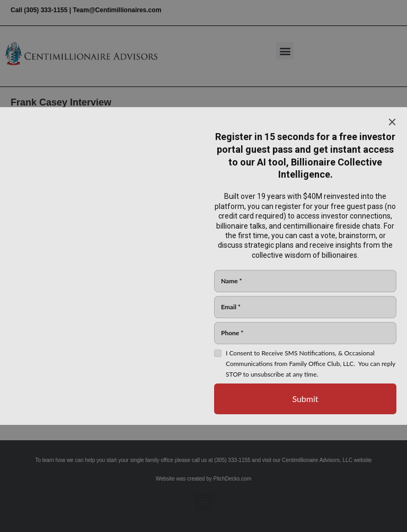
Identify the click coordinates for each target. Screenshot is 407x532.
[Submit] (305, 399)
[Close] (392, 122)
